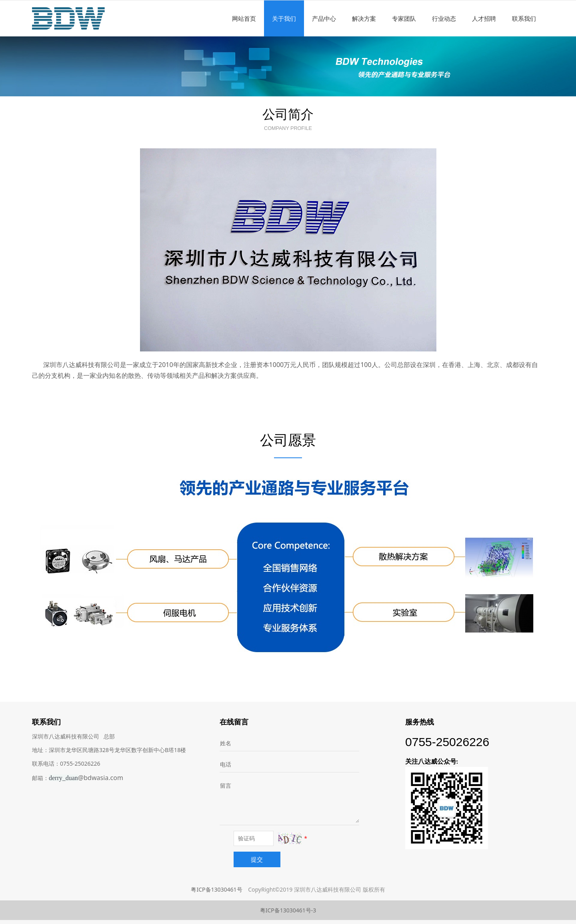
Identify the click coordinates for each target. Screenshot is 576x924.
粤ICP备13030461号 (216, 889)
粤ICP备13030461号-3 (288, 910)
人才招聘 (484, 18)
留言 (226, 785)
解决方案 (364, 18)
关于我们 (284, 18)
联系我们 (524, 18)
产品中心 (324, 18)
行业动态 (444, 18)
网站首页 (244, 18)
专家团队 (404, 18)
